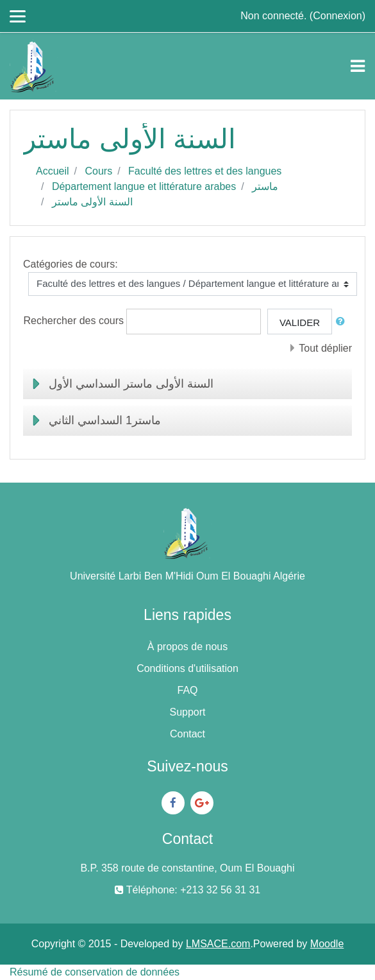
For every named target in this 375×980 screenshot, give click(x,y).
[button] (343, 322)
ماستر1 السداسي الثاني (105, 420)
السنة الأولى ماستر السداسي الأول (131, 384)
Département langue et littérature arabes (144, 186)
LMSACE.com (218, 944)
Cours (98, 171)
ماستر (265, 186)
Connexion (338, 16)
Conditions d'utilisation (188, 668)
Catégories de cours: (71, 264)
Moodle (327, 944)
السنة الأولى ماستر (92, 202)
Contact (188, 734)
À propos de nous (188, 647)
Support (187, 712)
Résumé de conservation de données (95, 972)
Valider (300, 322)
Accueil (53, 171)
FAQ (187, 690)
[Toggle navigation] (358, 66)
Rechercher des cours (74, 321)
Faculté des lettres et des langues (205, 171)
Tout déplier (325, 348)
